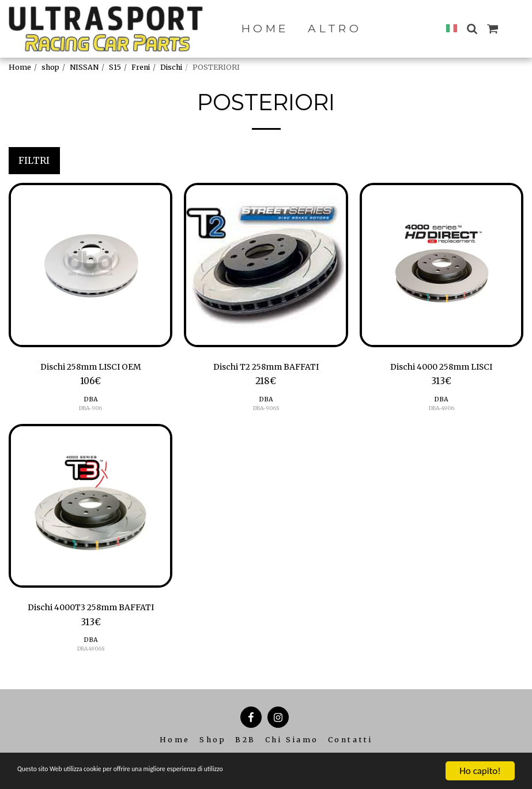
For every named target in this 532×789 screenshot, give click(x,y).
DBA (91, 401)
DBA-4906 (441, 409)
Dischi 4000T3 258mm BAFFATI (90, 609)
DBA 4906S (91, 651)
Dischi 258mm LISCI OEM (91, 368)
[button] (472, 29)
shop (50, 67)
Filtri (34, 161)
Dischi (171, 67)
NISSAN (84, 67)
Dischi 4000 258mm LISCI (442, 368)
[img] (90, 265)
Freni (141, 67)
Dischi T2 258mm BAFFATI (266, 368)
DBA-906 (90, 409)
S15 (115, 67)
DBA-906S (266, 409)
